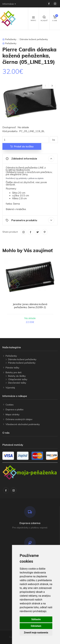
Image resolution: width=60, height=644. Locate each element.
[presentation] (45, 86)
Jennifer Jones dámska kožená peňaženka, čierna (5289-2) (30, 306)
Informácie (8, 4)
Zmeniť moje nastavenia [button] (36, 633)
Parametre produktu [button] (30, 220)
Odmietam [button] (36, 626)
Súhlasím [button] (36, 619)
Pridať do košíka (22, 146)
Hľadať (44, 19)
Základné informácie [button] (30, 159)
